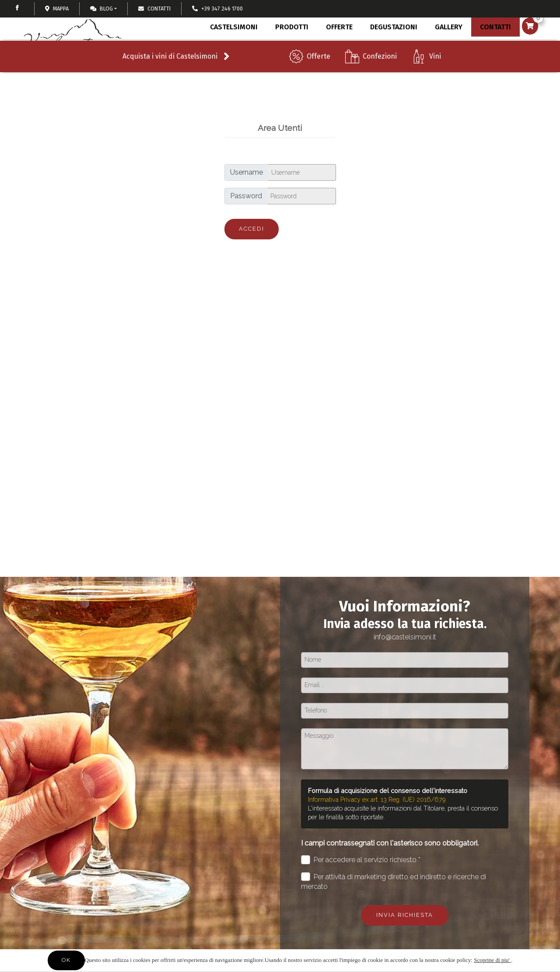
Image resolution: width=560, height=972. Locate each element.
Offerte (318, 75)
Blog (101, 9)
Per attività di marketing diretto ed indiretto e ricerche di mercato (394, 881)
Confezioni (380, 75)
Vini (435, 75)
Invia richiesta (405, 915)
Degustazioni (389, 47)
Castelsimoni (232, 47)
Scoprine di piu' (492, 960)
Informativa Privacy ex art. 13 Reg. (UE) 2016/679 (377, 799)
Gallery (443, 47)
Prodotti (289, 49)
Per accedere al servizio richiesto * (361, 860)
